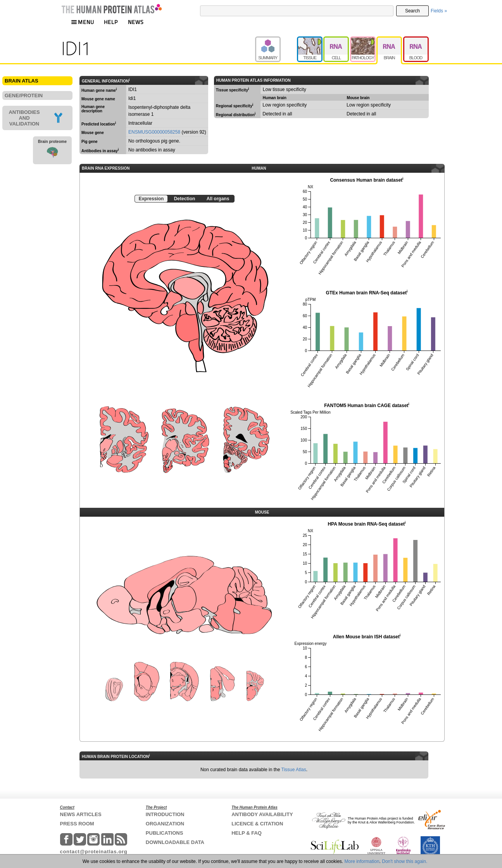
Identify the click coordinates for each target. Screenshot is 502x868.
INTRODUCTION (165, 814)
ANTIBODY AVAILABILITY (262, 814)
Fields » (439, 11)
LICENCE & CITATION (257, 824)
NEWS (136, 22)
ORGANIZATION (165, 824)
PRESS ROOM (77, 824)
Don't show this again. (405, 861)
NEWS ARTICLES (81, 814)
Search (412, 11)
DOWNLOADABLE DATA (175, 842)
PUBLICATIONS (165, 833)
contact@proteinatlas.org (94, 852)
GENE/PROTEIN (24, 95)
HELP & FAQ (247, 833)
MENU (83, 22)
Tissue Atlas (294, 770)
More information (362, 861)
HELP (111, 22)
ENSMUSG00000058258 (154, 132)
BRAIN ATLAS (22, 81)
